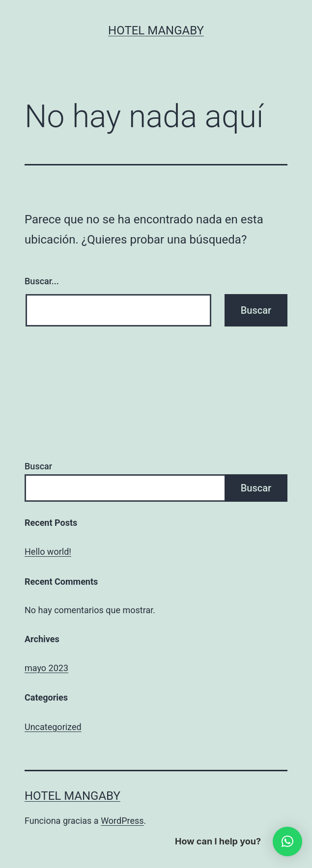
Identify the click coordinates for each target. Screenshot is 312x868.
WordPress (122, 821)
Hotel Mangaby (156, 30)
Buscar (38, 466)
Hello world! (48, 552)
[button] (287, 841)
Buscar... (42, 281)
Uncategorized (53, 727)
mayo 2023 (46, 668)
